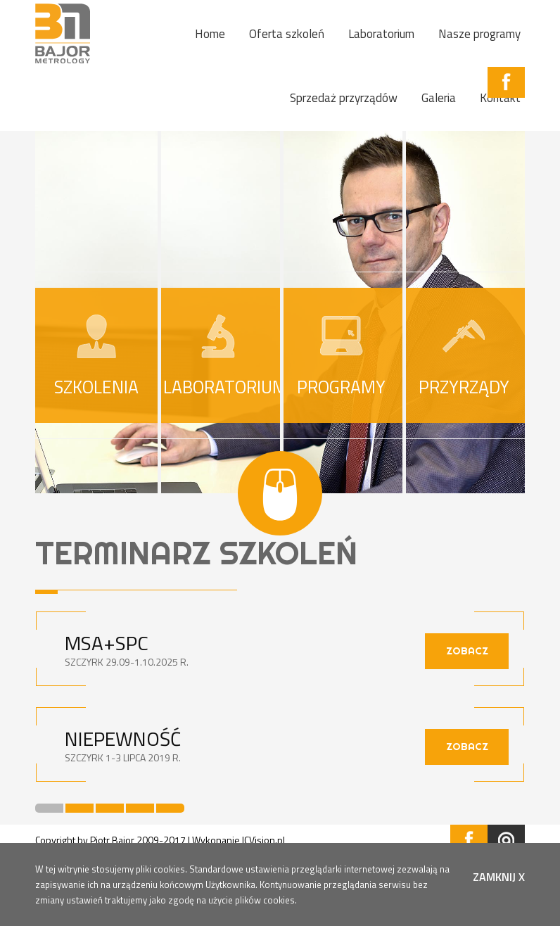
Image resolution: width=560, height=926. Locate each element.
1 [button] (49, 808)
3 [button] (110, 808)
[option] (280, 707)
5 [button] (170, 808)
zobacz (467, 651)
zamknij (499, 877)
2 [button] (79, 808)
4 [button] (140, 808)
